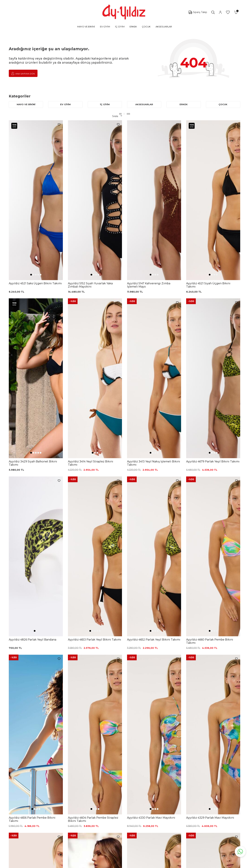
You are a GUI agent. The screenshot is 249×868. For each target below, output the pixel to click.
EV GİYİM (105, 27)
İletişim (144, 791)
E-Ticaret (115, 865)
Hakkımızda (146, 786)
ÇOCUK (146, 27)
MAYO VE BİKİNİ (86, 27)
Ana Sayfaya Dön (23, 73)
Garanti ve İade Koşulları (116, 786)
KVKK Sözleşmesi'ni (45, 750)
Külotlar (33, 785)
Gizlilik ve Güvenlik (113, 801)
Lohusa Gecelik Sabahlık (79, 786)
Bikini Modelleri (37, 780)
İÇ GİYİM (120, 27)
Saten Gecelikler (38, 800)
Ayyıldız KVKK (147, 771)
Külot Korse (72, 801)
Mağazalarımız (148, 781)
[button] (31, 196)
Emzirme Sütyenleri (40, 810)
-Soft (106, 865)
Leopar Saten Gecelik (78, 806)
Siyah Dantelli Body (77, 791)
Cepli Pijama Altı (75, 812)
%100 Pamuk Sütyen (78, 781)
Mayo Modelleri (38, 774)
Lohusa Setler (37, 805)
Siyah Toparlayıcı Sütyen (79, 776)
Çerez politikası (148, 776)
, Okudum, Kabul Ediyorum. (58, 750)
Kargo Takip (109, 776)
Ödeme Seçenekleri (114, 806)
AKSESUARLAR (164, 27)
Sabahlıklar (35, 815)
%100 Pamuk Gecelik (78, 796)
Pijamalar (34, 790)
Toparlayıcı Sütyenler (41, 795)
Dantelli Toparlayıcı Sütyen (81, 771)
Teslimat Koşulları (112, 796)
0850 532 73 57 (111, 771)
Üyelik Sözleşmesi (113, 781)
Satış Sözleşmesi (112, 791)
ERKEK (133, 27)
